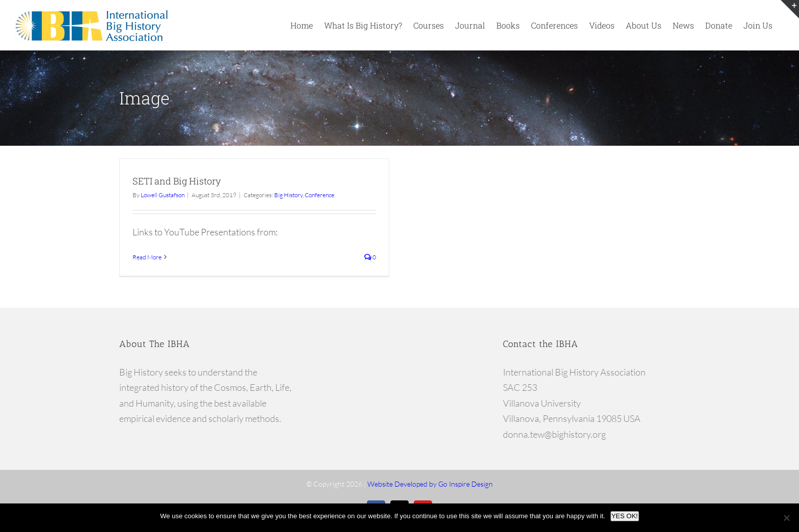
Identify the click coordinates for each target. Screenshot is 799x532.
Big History (288, 195)
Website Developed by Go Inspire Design (430, 484)
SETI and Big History (177, 181)
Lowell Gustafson (163, 195)
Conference (319, 195)
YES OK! (625, 516)
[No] (786, 518)
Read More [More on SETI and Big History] (147, 257)
